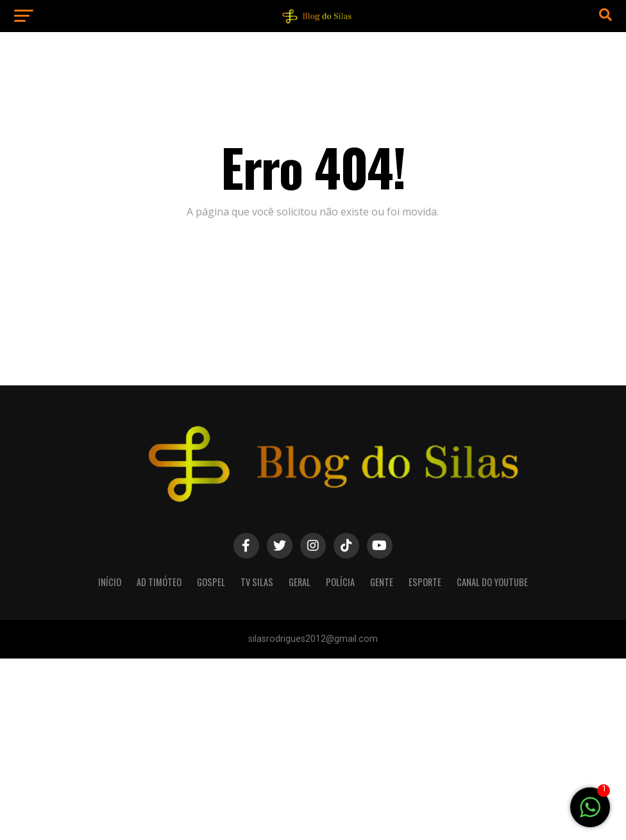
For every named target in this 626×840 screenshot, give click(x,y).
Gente (382, 582)
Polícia (340, 582)
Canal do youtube (492, 582)
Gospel (211, 582)
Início (110, 582)
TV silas (257, 582)
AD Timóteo (159, 582)
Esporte (425, 582)
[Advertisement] (313, 748)
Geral (300, 582)
